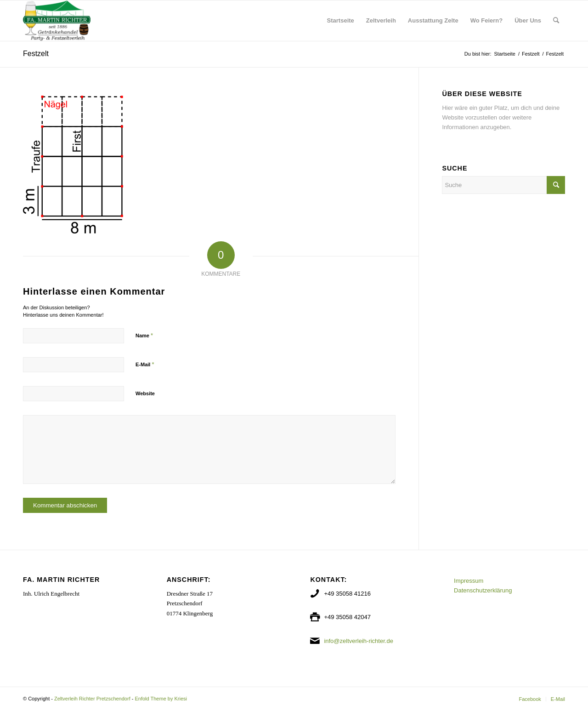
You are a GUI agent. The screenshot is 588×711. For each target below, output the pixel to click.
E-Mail (145, 364)
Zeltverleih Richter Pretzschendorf (92, 699)
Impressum (469, 581)
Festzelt (36, 54)
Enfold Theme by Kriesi (161, 699)
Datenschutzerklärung (483, 590)
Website (145, 393)
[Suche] (556, 21)
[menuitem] (341, 21)
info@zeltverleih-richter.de (359, 641)
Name (144, 335)
